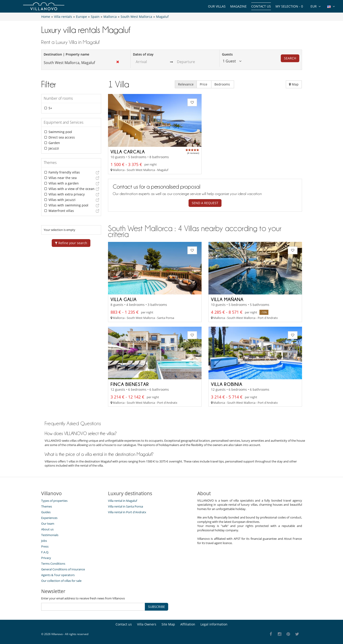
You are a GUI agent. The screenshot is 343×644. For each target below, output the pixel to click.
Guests (227, 54)
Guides (46, 512)
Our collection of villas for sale (61, 581)
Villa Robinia (227, 384)
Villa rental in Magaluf (123, 501)
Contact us (261, 6)
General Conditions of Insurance (63, 569)
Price (204, 84)
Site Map (168, 624)
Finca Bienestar (130, 384)
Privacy (46, 558)
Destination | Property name (66, 54)
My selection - (289, 6)
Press (45, 546)
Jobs (44, 541)
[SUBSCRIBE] (93, 607)
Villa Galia (124, 299)
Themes (47, 506)
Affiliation (188, 624)
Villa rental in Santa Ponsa (126, 506)
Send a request (205, 203)
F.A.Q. (45, 552)
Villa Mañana (227, 299)
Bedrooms (223, 84)
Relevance (186, 84)
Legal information (214, 624)
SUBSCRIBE (157, 607)
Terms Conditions (53, 564)
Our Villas (217, 6)
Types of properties (54, 501)
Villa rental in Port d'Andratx (127, 512)
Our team (48, 524)
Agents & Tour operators (58, 575)
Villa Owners (147, 624)
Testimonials (50, 535)
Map (294, 84)
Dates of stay (143, 54)
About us (47, 529)
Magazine (238, 6)
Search (290, 58)
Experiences (49, 518)
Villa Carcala (128, 152)
